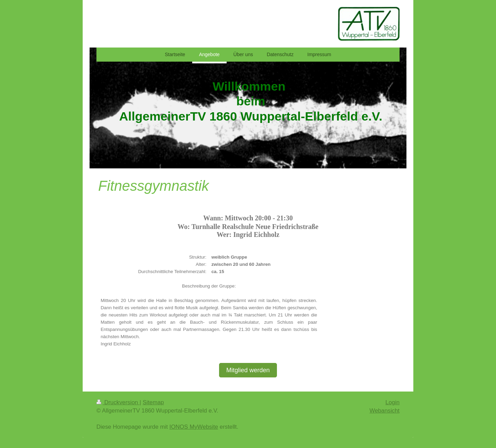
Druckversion (118, 402)
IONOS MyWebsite (194, 427)
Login (392, 402)
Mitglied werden (248, 370)
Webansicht (385, 411)
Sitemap (153, 402)
